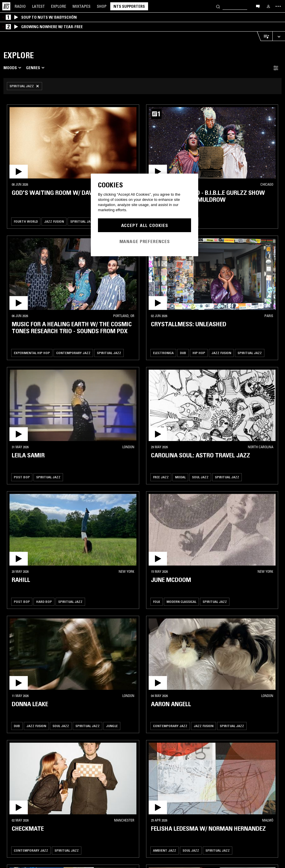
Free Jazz (161, 477)
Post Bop (22, 477)
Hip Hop (199, 353)
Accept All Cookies (145, 225)
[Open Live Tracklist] (265, 36)
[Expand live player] (279, 36)
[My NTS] (268, 6)
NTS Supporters (129, 6)
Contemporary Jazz (73, 353)
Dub (183, 353)
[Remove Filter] (24, 86)
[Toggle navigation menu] (278, 6)
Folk (157, 602)
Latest (38, 6)
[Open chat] (258, 6)
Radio (20, 6)
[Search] (218, 6)
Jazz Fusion (54, 221)
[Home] (6, 6)
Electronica (163, 353)
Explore (59, 6)
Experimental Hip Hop (32, 353)
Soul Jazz (200, 477)
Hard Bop (44, 602)
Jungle (112, 726)
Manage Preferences (145, 241)
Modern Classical (181, 602)
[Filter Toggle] (276, 68)
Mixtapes (81, 6)
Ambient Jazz (165, 850)
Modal (180, 477)
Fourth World (26, 221)
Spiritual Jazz (82, 221)
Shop (102, 6)
